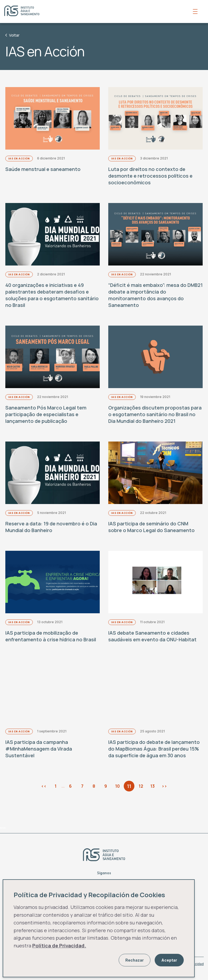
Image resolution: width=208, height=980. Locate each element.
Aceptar (169, 960)
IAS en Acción (19, 160)
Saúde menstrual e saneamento (43, 170)
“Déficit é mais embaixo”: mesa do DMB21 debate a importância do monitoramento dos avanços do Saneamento (155, 297)
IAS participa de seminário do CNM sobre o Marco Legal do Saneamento (151, 531)
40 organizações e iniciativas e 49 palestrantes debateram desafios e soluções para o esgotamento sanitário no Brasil (52, 297)
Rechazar (135, 960)
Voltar (12, 35)
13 (153, 792)
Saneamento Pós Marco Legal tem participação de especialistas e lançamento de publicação (46, 417)
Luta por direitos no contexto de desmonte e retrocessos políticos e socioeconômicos (150, 177)
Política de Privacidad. (59, 946)
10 (117, 792)
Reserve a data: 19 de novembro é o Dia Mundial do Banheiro (51, 531)
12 (141, 792)
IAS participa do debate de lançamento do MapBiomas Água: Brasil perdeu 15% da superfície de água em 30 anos (154, 755)
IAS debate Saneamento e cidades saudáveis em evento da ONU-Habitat (152, 641)
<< (44, 792)
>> (164, 792)
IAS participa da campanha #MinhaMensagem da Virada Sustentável (39, 755)
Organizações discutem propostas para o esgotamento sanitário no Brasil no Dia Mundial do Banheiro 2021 (155, 417)
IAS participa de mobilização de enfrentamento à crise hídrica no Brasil (51, 641)
